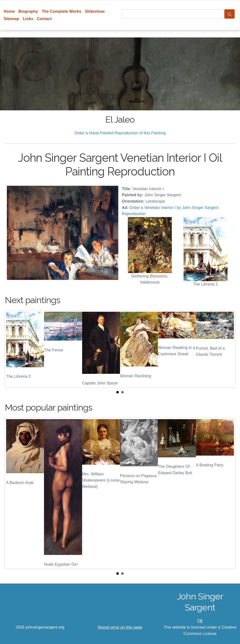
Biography (28, 11)
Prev (12, 349)
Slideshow (95, 11)
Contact (44, 19)
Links (28, 19)
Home (9, 11)
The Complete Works (62, 11)
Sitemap (11, 19)
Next (228, 349)
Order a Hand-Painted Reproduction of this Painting (120, 133)
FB (200, 621)
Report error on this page (120, 627)
